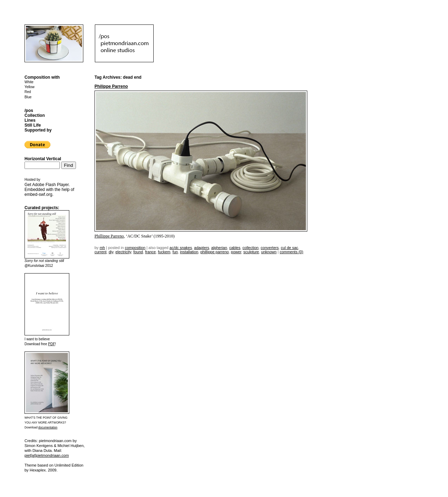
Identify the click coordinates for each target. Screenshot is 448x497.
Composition (135, 248)
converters (270, 248)
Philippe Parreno (111, 86)
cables (235, 248)
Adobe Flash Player (50, 185)
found (138, 252)
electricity (123, 252)
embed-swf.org (38, 194)
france (151, 252)
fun (175, 252)
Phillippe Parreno (109, 236)
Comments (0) (291, 252)
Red (28, 92)
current (100, 252)
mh (102, 248)
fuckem (164, 252)
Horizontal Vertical (43, 159)
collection (251, 248)
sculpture (251, 252)
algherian (219, 248)
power (236, 252)
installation (189, 252)
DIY (111, 252)
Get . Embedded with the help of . (49, 190)
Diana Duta (42, 450)
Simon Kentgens (39, 446)
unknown (269, 252)
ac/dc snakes (181, 248)
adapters (202, 248)
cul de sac (289, 248)
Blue (28, 97)
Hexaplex (38, 470)
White (29, 82)
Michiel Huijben (71, 446)
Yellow (30, 87)
